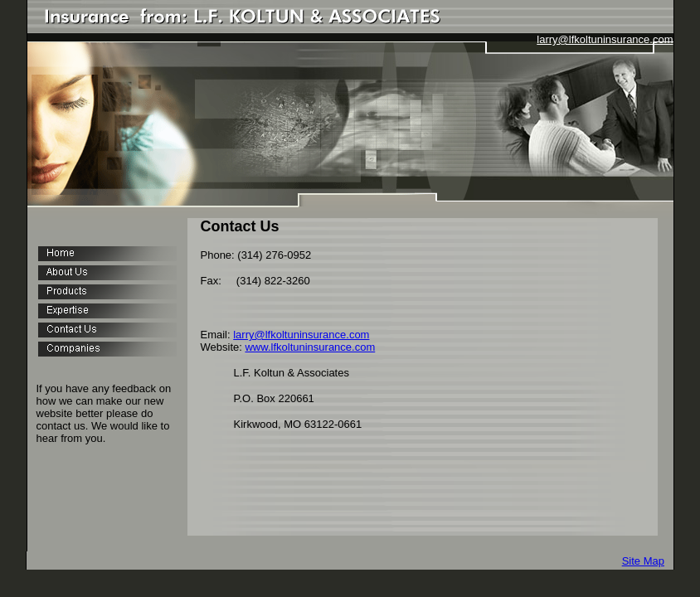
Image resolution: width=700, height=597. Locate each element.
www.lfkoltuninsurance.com (310, 347)
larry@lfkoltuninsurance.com (605, 39)
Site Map (643, 561)
